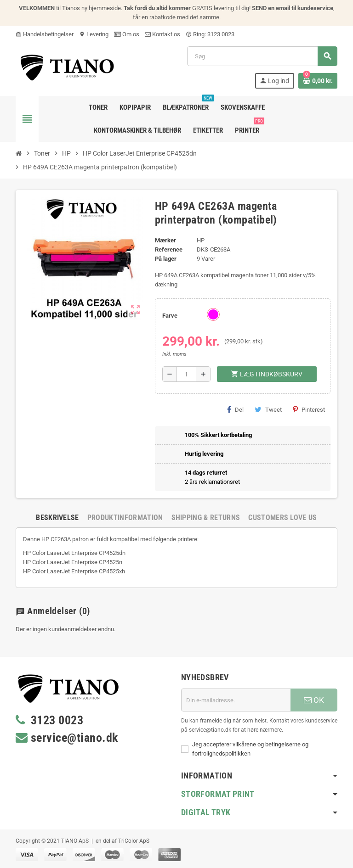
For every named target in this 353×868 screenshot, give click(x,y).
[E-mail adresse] (236, 700)
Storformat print (218, 794)
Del (235, 409)
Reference (169, 249)
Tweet (268, 409)
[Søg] (262, 56)
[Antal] (186, 374)
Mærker (165, 240)
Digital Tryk (206, 812)
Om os (127, 34)
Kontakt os (162, 34)
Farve (170, 316)
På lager (166, 259)
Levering (94, 34)
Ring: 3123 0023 (210, 34)
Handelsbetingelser (45, 34)
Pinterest (309, 409)
